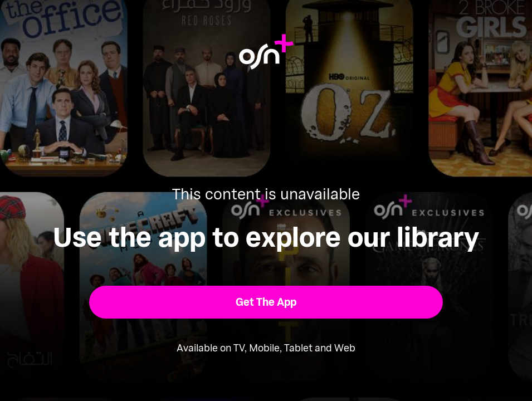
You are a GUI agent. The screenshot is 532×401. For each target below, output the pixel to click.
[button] (266, 302)
